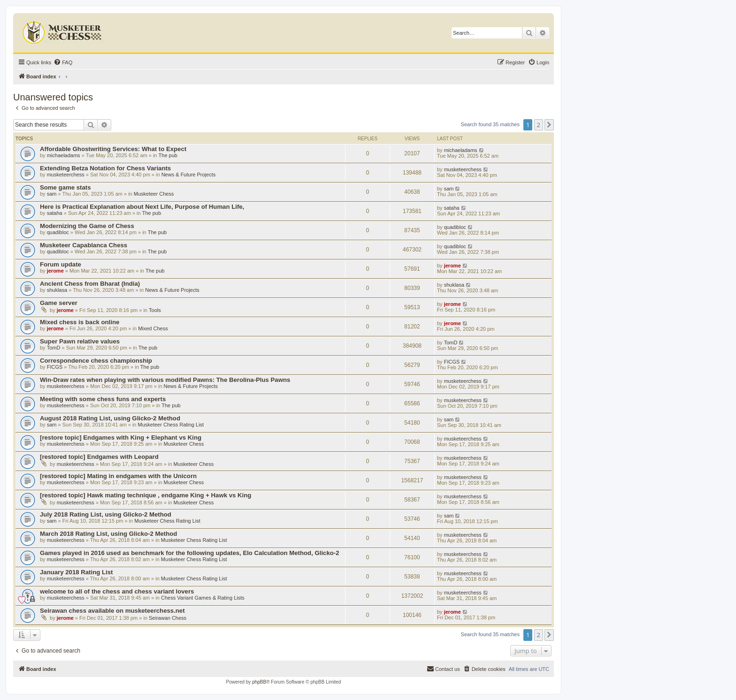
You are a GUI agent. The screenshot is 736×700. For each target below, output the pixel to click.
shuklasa (57, 290)
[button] (549, 125)
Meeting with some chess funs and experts (103, 399)
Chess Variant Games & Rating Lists (203, 598)
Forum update (61, 264)
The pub (168, 155)
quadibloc (58, 232)
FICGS (55, 367)
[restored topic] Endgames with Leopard (99, 457)
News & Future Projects (189, 175)
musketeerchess (66, 175)
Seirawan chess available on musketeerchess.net (112, 611)
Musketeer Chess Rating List (171, 425)
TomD (54, 348)
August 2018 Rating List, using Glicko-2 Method (110, 418)
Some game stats (65, 187)
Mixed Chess (153, 328)
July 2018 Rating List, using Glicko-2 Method (106, 514)
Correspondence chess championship (96, 361)
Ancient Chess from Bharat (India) (90, 284)
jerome (55, 271)
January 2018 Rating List (76, 572)
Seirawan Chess (168, 618)
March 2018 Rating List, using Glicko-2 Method (108, 534)
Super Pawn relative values (80, 341)
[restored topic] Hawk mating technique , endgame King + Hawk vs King (146, 495)
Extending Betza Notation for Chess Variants (105, 168)
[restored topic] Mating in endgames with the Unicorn (118, 476)
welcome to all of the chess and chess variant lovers (117, 591)
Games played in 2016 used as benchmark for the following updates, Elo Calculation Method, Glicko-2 (190, 553)
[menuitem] (63, 62)
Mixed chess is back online (80, 322)
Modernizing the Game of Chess (87, 226)
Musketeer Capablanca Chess (84, 245)
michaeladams (64, 155)
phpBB (259, 682)
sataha (55, 213)
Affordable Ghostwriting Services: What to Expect (113, 149)
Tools (155, 310)
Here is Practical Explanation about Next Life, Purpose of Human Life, (142, 207)
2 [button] (539, 125)
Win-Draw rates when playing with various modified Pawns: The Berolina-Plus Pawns (165, 380)
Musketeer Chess (154, 194)
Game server (59, 303)
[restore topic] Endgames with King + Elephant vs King (121, 437)
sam (52, 194)
